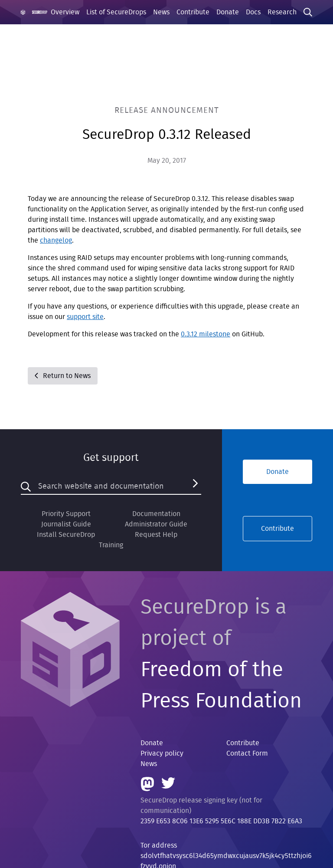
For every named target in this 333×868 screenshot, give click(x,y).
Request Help (156, 535)
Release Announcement (167, 110)
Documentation (156, 514)
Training (111, 545)
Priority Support (66, 514)
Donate (228, 12)
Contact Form (247, 753)
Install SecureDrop (66, 535)
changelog (56, 240)
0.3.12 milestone (206, 334)
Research (282, 12)
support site (85, 317)
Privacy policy (162, 753)
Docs (253, 12)
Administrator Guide (156, 524)
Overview (65, 12)
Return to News (63, 376)
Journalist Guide (66, 524)
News (161, 12)
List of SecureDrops (116, 12)
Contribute (193, 12)
